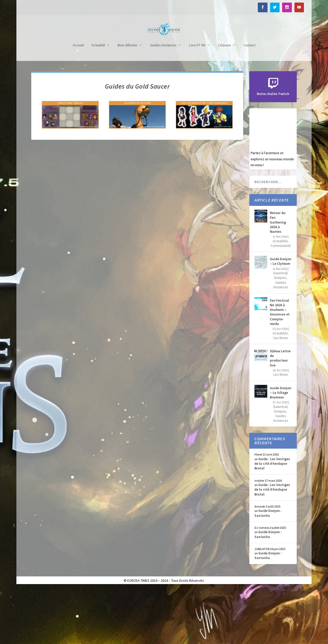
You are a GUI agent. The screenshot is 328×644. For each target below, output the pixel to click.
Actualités (280, 297)
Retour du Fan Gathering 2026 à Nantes (278, 278)
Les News (281, 394)
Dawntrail (280, 329)
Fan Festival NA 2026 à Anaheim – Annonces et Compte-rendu (280, 368)
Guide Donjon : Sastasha (268, 569)
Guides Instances (163, 102)
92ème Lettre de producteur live (280, 414)
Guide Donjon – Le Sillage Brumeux (281, 449)
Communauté (281, 302)
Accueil (78, 102)
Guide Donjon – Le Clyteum (281, 318)
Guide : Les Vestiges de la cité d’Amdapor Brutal (272, 520)
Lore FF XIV (197, 102)
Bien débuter (128, 102)
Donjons (280, 334)
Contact (249, 102)
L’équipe (224, 102)
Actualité (98, 102)
